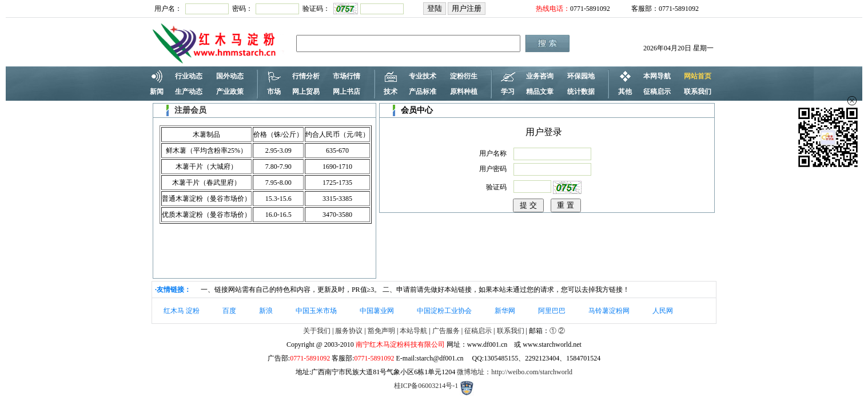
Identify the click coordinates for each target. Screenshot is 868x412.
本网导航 (657, 76)
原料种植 (464, 92)
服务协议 (349, 331)
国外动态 (230, 76)
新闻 (157, 92)
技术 (391, 92)
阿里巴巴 (552, 311)
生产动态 (189, 92)
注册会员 (190, 110)
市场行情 (347, 76)
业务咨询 (540, 76)
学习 (508, 92)
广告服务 (446, 331)
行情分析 (306, 76)
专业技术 (423, 76)
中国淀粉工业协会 (444, 311)
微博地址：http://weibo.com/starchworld (515, 372)
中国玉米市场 (316, 311)
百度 (229, 311)
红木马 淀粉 (182, 311)
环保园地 (581, 76)
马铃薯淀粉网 (609, 311)
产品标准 (423, 92)
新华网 (505, 311)
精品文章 (540, 92)
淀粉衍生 (464, 76)
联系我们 (698, 92)
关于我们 (317, 331)
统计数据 (581, 92)
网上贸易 (306, 92)
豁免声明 (381, 331)
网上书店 (347, 92)
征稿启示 (657, 92)
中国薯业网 (377, 311)
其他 (625, 92)
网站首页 (698, 76)
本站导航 (413, 331)
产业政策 (230, 92)
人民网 (663, 311)
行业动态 (189, 76)
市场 (274, 92)
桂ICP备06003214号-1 (426, 386)
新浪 (266, 311)
